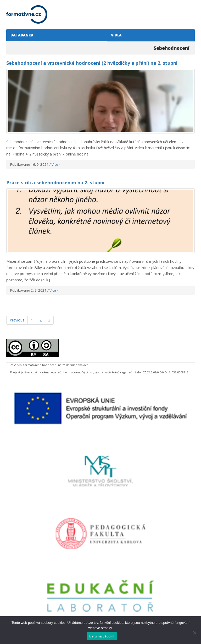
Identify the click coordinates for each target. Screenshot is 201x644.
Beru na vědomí (102, 636)
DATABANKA (21, 35)
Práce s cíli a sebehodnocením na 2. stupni (55, 183)
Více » (56, 164)
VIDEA (116, 35)
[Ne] (194, 633)
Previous (17, 320)
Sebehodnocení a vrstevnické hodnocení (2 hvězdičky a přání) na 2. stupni (92, 63)
